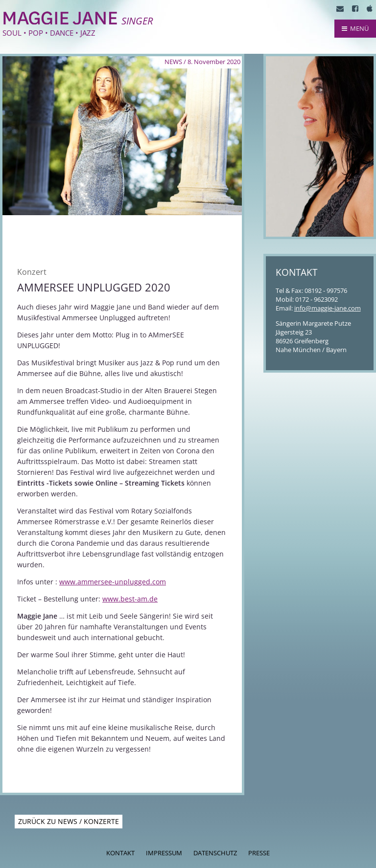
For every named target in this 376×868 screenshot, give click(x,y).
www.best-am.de (130, 599)
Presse (259, 853)
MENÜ (355, 28)
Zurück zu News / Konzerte (69, 821)
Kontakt (120, 853)
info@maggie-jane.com (328, 308)
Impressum (164, 853)
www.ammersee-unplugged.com (113, 582)
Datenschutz (215, 853)
